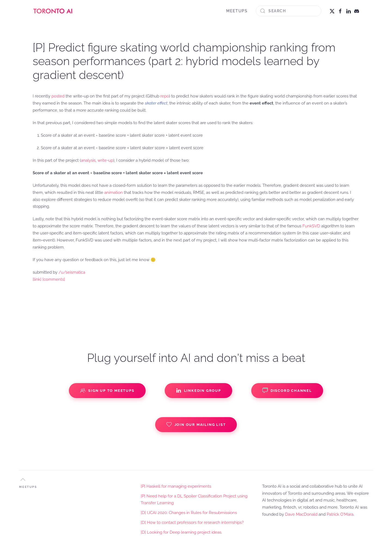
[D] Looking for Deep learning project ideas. (181, 532)
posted (58, 96)
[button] (23, 479)
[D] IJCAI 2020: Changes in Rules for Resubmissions (189, 513)
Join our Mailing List (196, 424)
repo (165, 96)
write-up (105, 160)
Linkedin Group (198, 390)
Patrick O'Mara (340, 514)
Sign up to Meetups (107, 390)
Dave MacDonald (301, 514)
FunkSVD (311, 226)
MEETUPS (237, 11)
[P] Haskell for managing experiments (176, 486)
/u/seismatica (72, 272)
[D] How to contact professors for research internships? (192, 522)
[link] (37, 279)
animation (114, 192)
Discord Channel (287, 390)
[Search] (289, 11)
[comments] (54, 279)
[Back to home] (53, 11)
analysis (88, 160)
